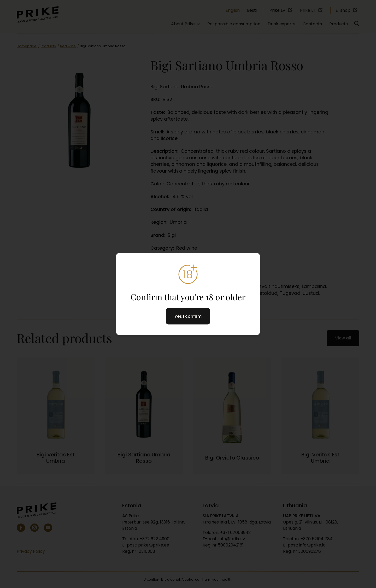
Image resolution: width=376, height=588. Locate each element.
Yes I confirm (188, 316)
